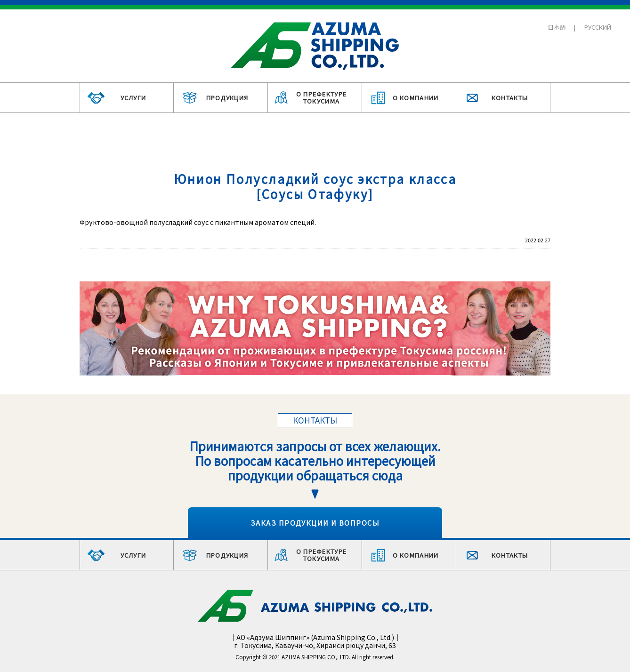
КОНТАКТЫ (510, 98)
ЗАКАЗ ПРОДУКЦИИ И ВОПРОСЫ (315, 523)
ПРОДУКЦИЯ (227, 98)
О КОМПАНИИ (416, 98)
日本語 (557, 27)
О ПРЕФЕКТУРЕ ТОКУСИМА (322, 98)
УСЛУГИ (133, 98)
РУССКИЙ (598, 27)
